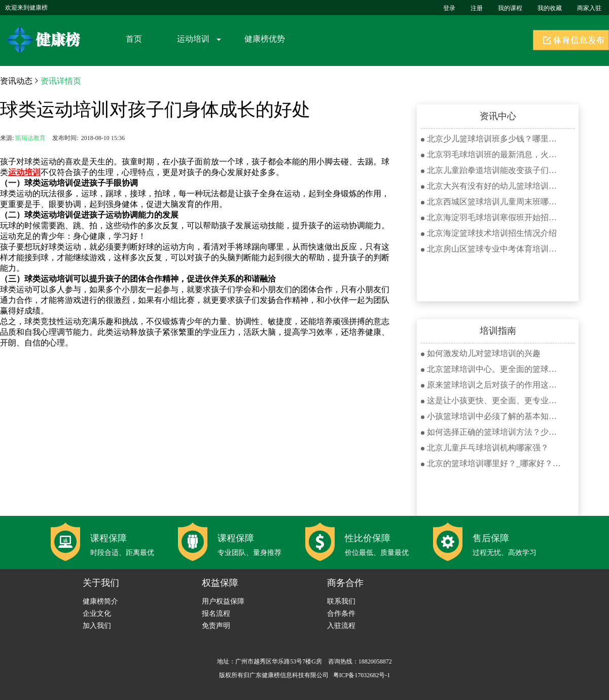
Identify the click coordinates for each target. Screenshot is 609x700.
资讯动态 (16, 81)
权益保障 (220, 583)
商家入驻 (589, 8)
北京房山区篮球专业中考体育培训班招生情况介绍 (492, 249)
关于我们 (101, 583)
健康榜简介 (100, 601)
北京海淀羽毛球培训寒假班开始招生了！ (492, 217)
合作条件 (341, 614)
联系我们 (341, 601)
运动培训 (193, 39)
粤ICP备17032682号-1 (362, 675)
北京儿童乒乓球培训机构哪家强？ (485, 448)
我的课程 (510, 8)
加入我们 (97, 626)
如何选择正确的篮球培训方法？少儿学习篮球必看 (492, 432)
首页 (134, 39)
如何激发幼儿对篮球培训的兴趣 (481, 353)
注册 (477, 8)
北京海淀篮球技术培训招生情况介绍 (489, 233)
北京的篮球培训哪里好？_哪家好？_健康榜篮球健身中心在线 (492, 463)
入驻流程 (341, 626)
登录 (449, 8)
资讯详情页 (61, 81)
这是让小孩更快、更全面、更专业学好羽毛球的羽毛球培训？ (492, 400)
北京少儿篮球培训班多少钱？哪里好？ (492, 139)
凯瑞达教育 (30, 138)
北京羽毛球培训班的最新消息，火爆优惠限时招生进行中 (492, 154)
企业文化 (97, 614)
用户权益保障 (223, 601)
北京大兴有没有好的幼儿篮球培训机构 (492, 186)
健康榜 (45, 40)
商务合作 (345, 583)
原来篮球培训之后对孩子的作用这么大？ (492, 385)
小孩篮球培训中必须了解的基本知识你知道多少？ (492, 416)
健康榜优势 (265, 39)
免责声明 (216, 626)
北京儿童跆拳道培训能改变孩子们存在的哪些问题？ (492, 170)
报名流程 (216, 614)
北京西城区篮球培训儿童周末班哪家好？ (492, 202)
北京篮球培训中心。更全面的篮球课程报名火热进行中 (492, 369)
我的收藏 (550, 8)
